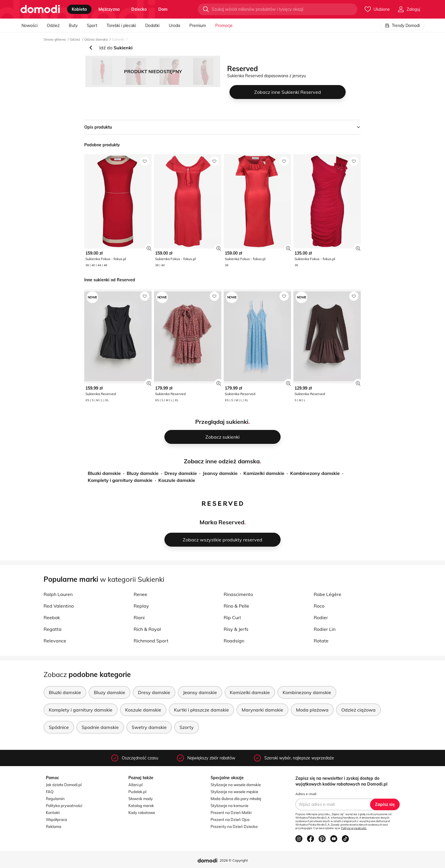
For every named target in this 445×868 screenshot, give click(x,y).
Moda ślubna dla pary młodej (236, 799)
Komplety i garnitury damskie (120, 480)
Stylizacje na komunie (229, 806)
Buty (73, 26)
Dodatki (152, 26)
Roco (319, 606)
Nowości (29, 26)
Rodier (321, 617)
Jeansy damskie (220, 473)
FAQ (50, 792)
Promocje (224, 26)
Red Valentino (59, 606)
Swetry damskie (149, 727)
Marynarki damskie (262, 710)
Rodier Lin (325, 629)
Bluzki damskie (104, 473)
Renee (140, 594)
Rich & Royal (147, 629)
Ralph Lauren (58, 594)
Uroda (174, 26)
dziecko (139, 9)
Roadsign (234, 641)
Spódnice (59, 727)
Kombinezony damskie (315, 473)
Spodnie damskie (100, 727)
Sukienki (118, 39)
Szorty (187, 727)
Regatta (53, 629)
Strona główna (55, 39)
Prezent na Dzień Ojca (230, 820)
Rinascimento (238, 594)
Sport (92, 26)
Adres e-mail (306, 794)
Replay (141, 606)
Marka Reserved (222, 522)
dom (163, 9)
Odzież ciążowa (358, 710)
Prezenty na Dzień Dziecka (234, 826)
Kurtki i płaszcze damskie (201, 710)
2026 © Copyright (234, 860)
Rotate (321, 641)
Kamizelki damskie (264, 473)
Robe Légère (328, 594)
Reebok (52, 617)
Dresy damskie (181, 473)
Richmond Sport (151, 641)
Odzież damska (96, 39)
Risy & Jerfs (236, 629)
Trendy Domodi (402, 26)
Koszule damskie (177, 480)
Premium (198, 26)
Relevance (55, 641)
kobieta (79, 9)
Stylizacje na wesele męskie (234, 792)
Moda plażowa (312, 710)
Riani (139, 617)
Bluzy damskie (143, 473)
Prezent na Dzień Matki (231, 813)
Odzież (53, 26)
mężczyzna (109, 9)
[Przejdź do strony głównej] (40, 9)
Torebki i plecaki (121, 26)
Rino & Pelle (236, 606)
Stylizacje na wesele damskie (236, 785)
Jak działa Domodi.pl (64, 785)
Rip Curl (232, 617)
